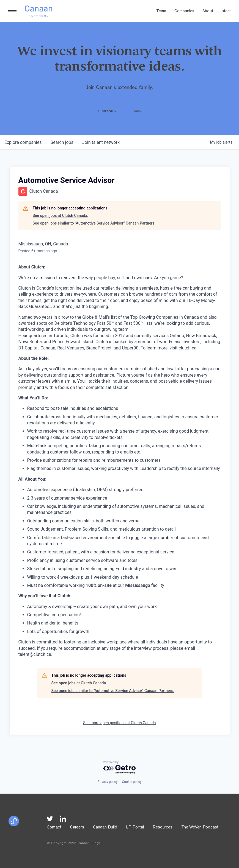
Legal (97, 843)
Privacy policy (107, 782)
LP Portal (135, 828)
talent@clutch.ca (35, 654)
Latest (225, 11)
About (208, 11)
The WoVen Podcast (200, 828)
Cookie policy (132, 782)
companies (23, 142)
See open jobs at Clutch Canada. (61, 215)
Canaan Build (105, 828)
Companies (184, 11)
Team (161, 11)
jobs (62, 142)
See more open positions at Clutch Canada (119, 723)
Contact (54, 828)
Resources (163, 828)
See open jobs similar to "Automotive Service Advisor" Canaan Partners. (94, 223)
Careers (77, 828)
